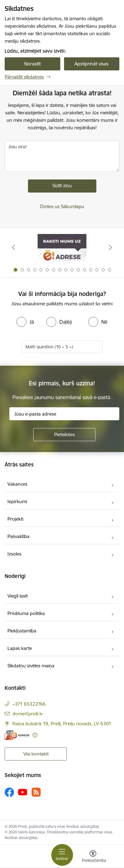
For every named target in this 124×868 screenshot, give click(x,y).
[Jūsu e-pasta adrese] (64, 414)
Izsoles (14, 554)
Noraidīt (32, 64)
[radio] (25, 322)
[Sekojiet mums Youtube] (23, 792)
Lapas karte (20, 648)
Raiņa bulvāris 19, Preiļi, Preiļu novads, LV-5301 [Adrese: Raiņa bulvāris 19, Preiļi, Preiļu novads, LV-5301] (62, 724)
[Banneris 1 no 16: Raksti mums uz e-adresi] (62, 248)
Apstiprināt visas (92, 64)
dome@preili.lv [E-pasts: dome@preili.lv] (28, 714)
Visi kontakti (36, 754)
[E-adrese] (17, 735)
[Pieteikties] (64, 435)
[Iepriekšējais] (14, 247)
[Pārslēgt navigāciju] (62, 855)
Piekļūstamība (22, 631)
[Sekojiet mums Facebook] (9, 792)
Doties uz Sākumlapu (62, 206)
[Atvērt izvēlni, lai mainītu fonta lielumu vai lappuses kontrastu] (93, 857)
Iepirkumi (17, 501)
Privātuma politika (26, 613)
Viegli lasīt (18, 596)
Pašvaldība (18, 536)
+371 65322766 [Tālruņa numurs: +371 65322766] (29, 704)
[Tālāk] (110, 247)
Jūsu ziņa (17, 147)
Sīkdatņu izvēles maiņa (31, 666)
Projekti (15, 519)
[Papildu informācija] (35, 735)
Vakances (17, 484)
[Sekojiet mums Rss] (36, 792)
